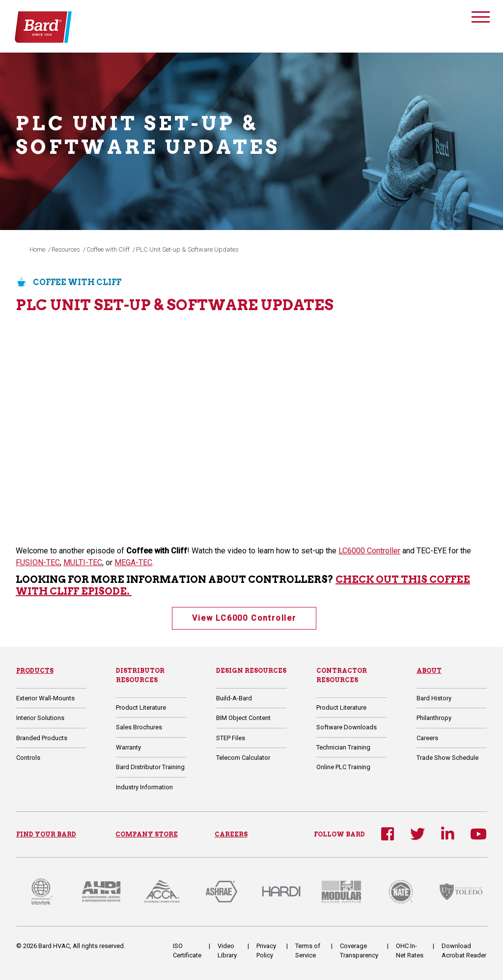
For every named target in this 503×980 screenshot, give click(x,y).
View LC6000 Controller (244, 618)
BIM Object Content (243, 718)
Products (35, 671)
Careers (427, 738)
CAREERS (231, 834)
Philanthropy (434, 718)
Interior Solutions (40, 718)
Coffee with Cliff (108, 249)
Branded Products (42, 738)
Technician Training (343, 747)
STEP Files (231, 738)
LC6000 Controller (369, 551)
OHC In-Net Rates (410, 951)
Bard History (434, 698)
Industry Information (144, 787)
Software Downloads (347, 727)
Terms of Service (308, 951)
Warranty (128, 747)
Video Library (227, 951)
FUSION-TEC (38, 562)
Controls (28, 758)
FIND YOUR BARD (46, 834)
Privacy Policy (266, 951)
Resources (66, 249)
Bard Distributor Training (150, 767)
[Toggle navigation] (480, 18)
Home (37, 249)
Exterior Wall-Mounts (45, 698)
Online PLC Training (343, 767)
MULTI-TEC (83, 562)
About (429, 671)
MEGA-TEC (133, 562)
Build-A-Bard (234, 698)
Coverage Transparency (359, 951)
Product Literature (141, 707)
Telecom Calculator (243, 758)
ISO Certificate (187, 951)
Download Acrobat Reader (464, 951)
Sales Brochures (139, 727)
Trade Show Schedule (447, 758)
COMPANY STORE (147, 834)
